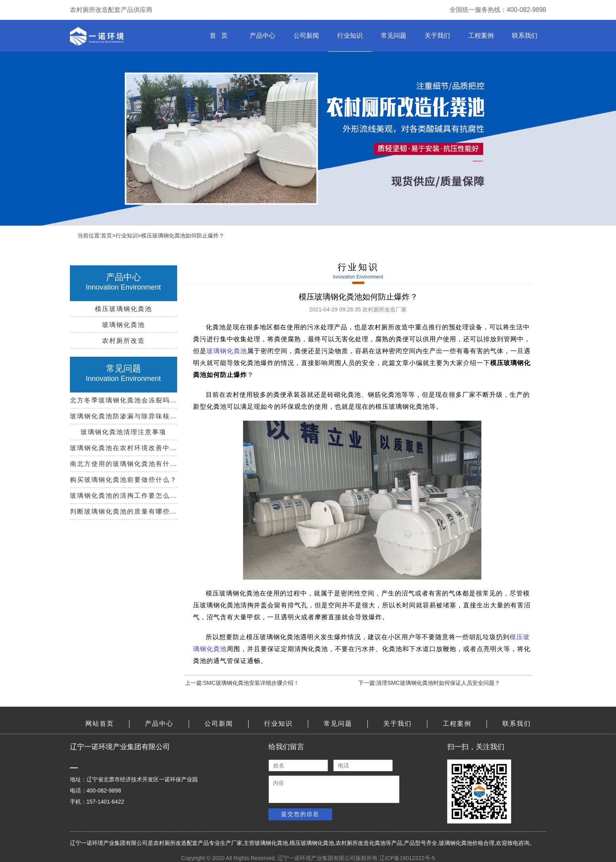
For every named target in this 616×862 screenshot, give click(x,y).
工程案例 (481, 36)
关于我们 (437, 36)
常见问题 (394, 36)
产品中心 (263, 36)
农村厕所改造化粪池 (361, 843)
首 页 (219, 36)
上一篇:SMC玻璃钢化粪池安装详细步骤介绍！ (242, 683)
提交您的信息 (300, 814)
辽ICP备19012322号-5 (407, 858)
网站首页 (100, 724)
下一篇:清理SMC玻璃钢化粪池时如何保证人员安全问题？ (429, 683)
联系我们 (525, 36)
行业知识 (350, 36)
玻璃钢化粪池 (227, 351)
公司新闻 (306, 36)
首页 (106, 236)
